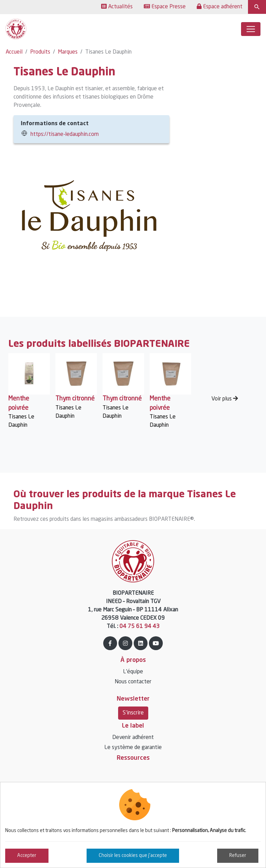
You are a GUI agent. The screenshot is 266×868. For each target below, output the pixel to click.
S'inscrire (133, 713)
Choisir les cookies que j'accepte (133, 856)
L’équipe (133, 672)
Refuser (238, 856)
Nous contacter (133, 682)
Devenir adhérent (133, 738)
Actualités (117, 7)
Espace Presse (165, 7)
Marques (68, 52)
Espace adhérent (220, 7)
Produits (40, 52)
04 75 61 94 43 (140, 627)
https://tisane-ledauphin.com (65, 135)
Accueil (14, 52)
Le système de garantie (133, 748)
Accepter (27, 856)
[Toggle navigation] (251, 29)
